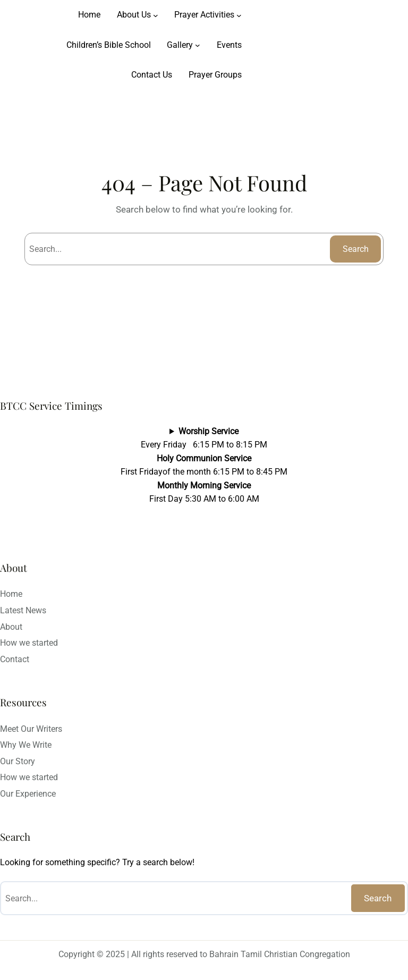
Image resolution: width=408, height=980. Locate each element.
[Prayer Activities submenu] (239, 15)
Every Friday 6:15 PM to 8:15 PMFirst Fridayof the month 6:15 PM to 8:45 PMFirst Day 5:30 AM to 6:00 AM (204, 465)
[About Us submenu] (156, 15)
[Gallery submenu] (198, 45)
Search (356, 249)
